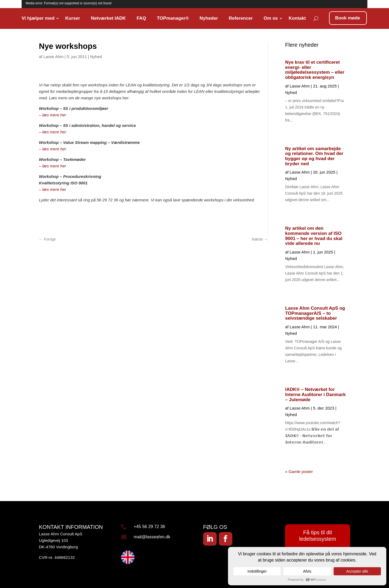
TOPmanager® (173, 18)
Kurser (73, 18)
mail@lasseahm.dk (152, 537)
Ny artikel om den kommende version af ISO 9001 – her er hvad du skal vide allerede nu (314, 236)
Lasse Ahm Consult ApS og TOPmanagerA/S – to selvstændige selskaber (315, 313)
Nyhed (96, 57)
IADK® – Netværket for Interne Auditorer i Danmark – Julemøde (316, 394)
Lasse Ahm (53, 57)
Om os (271, 18)
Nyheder (209, 18)
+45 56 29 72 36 (149, 527)
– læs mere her (53, 115)
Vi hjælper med (38, 18)
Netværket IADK (108, 18)
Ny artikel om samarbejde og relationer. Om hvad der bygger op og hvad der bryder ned (314, 156)
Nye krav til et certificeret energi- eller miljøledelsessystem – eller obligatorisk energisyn (315, 70)
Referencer (241, 18)
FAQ (141, 18)
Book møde (348, 18)
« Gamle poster (299, 472)
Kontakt (297, 18)
